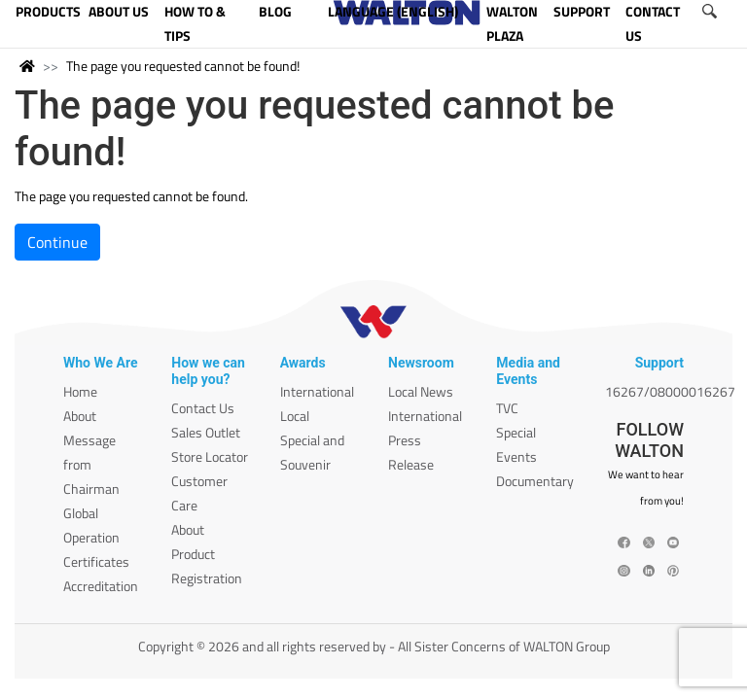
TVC (507, 408)
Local (295, 416)
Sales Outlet (206, 432)
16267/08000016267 (670, 391)
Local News (421, 391)
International (317, 391)
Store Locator (210, 456)
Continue (57, 242)
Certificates (96, 561)
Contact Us (203, 408)
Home (80, 391)
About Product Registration (207, 554)
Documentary (535, 481)
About (80, 416)
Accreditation (101, 586)
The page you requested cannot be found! (183, 66)
